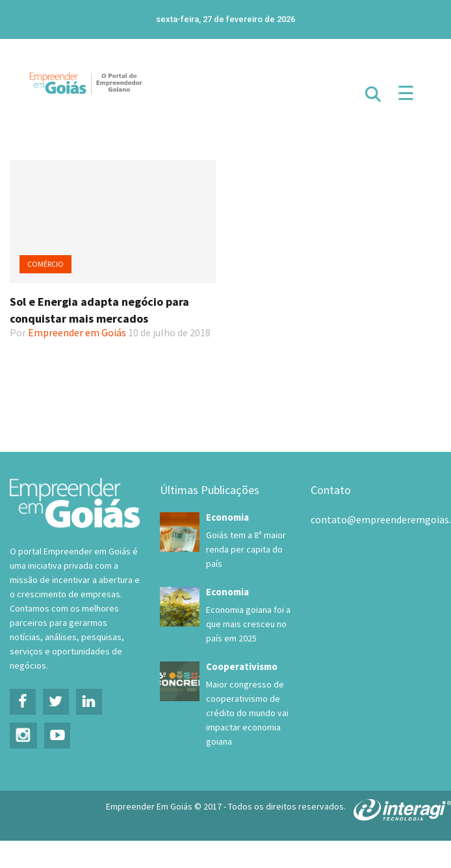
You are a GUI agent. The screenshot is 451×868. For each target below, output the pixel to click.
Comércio (45, 264)
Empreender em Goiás (77, 332)
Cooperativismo (242, 666)
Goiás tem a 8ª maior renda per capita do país (246, 549)
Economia (227, 517)
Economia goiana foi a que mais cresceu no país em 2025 (248, 624)
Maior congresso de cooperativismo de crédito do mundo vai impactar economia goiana (247, 713)
